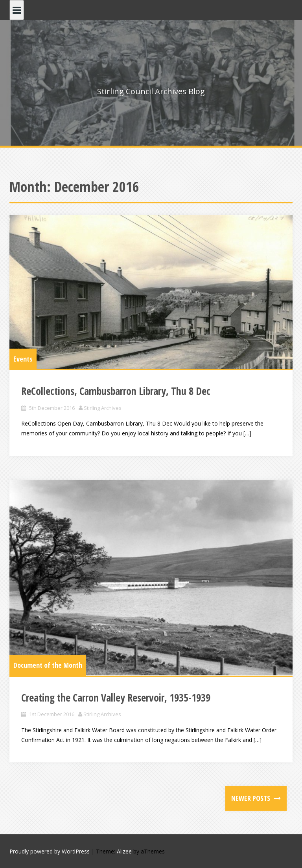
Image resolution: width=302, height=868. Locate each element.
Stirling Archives (103, 408)
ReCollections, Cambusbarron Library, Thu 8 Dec (116, 391)
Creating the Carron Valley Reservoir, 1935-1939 (116, 698)
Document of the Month (48, 665)
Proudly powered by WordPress (50, 851)
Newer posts (251, 798)
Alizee (124, 851)
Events (23, 359)
